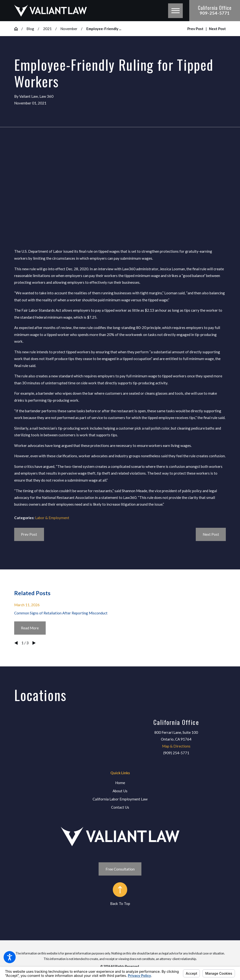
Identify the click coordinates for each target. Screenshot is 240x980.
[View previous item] (16, 643)
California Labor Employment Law (120, 799)
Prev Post (29, 534)
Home (120, 783)
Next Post (211, 534)
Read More (30, 628)
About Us (120, 791)
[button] (10, 957)
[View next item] (34, 643)
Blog (30, 29)
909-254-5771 (215, 13)
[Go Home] (18, 29)
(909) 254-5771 (176, 753)
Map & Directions (176, 746)
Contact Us (120, 807)
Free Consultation (120, 869)
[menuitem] (120, 783)
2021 (47, 29)
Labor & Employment (52, 518)
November (69, 29)
